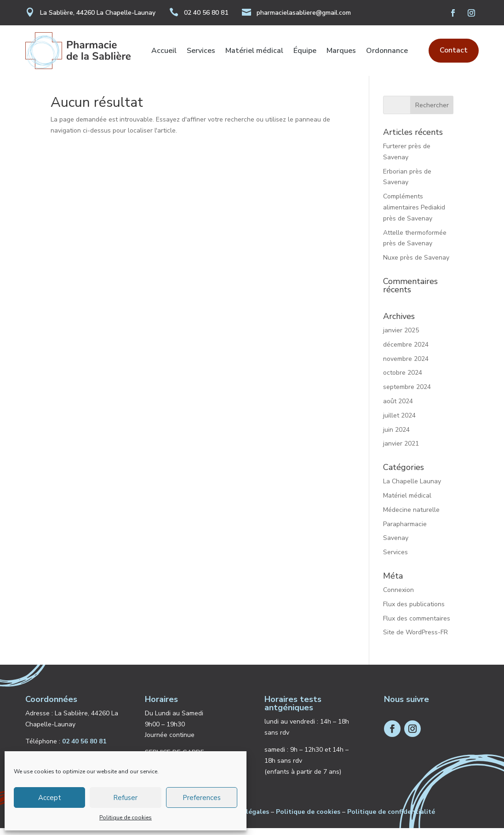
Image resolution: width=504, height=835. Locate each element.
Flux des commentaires (417, 625)
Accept (50, 798)
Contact (454, 50)
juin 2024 (396, 437)
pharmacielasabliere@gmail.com (304, 13)
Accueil (164, 52)
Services (201, 52)
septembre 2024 (407, 394)
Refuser (125, 798)
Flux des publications (414, 611)
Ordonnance (387, 52)
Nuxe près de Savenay (416, 264)
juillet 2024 (399, 422)
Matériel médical (254, 52)
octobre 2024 (403, 380)
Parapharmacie (405, 531)
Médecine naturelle (411, 517)
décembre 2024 (406, 351)
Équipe (305, 52)
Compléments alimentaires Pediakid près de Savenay (414, 214)
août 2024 (398, 408)
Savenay (396, 545)
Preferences (202, 798)
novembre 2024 (406, 366)
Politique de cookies (126, 818)
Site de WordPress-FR (415, 639)
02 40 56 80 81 (206, 13)
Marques (341, 52)
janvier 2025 (401, 337)
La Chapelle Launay (412, 488)
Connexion (398, 597)
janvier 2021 (401, 450)
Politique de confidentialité (391, 819)
